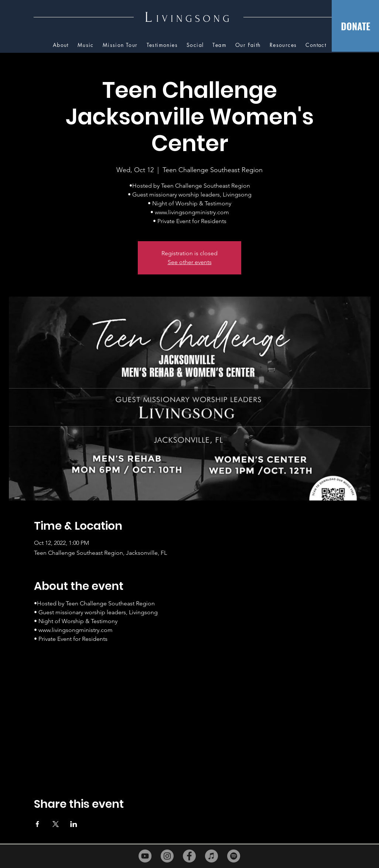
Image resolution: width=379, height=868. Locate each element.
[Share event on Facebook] (37, 824)
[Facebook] (189, 856)
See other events (190, 262)
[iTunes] (211, 856)
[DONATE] (355, 26)
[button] (283, 45)
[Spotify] (234, 856)
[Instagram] (167, 856)
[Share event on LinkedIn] (74, 824)
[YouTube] (145, 856)
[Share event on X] (56, 824)
